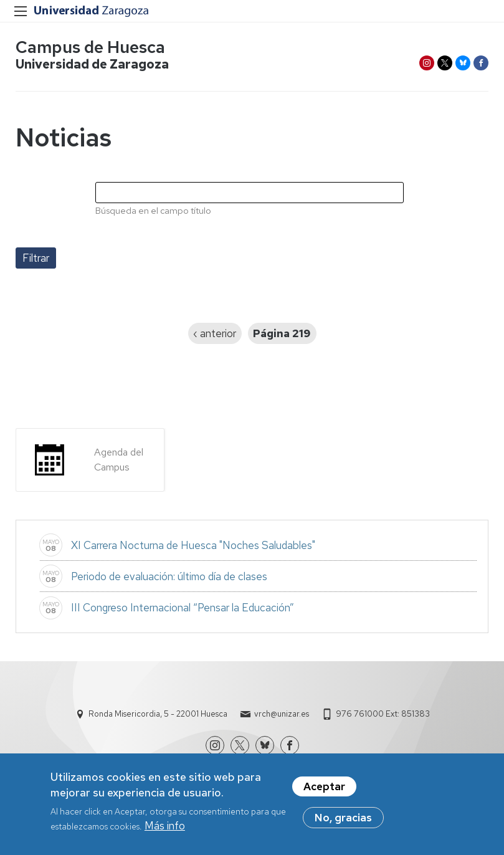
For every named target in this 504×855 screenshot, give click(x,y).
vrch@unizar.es (282, 714)
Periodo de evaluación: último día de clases (169, 576)
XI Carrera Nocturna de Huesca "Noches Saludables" (193, 545)
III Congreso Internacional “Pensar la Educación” (183, 608)
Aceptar (324, 790)
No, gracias (343, 821)
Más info (165, 830)
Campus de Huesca (90, 47)
